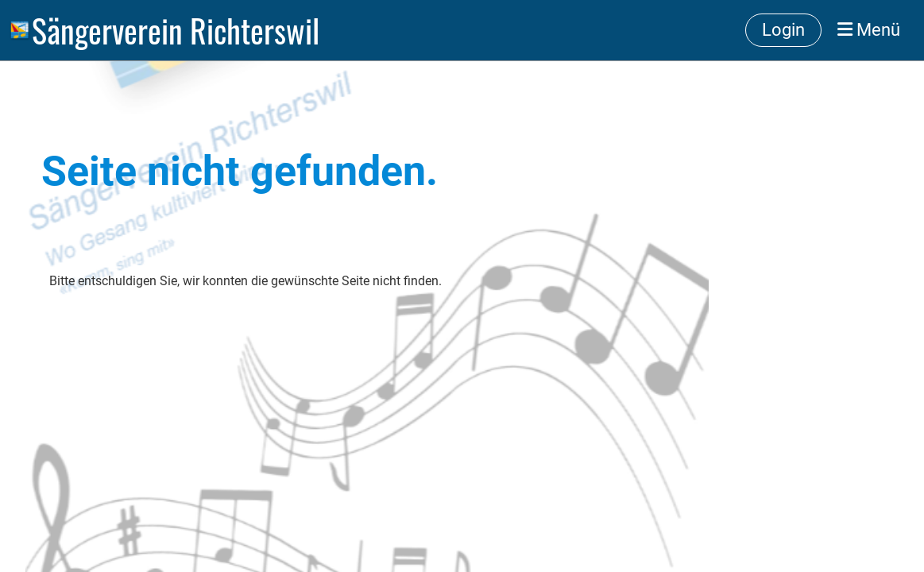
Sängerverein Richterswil (176, 30)
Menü (869, 30)
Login (783, 30)
